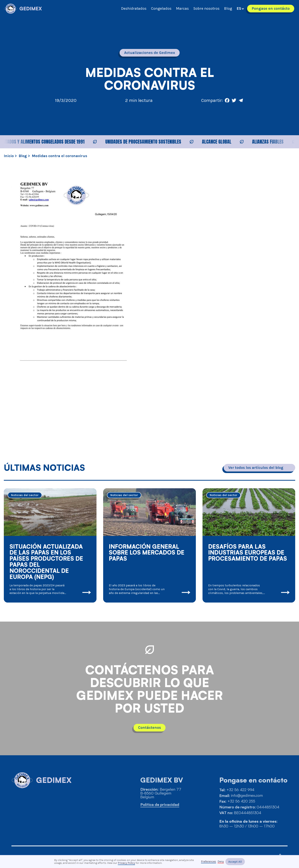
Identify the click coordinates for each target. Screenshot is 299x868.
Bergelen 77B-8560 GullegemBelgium (161, 793)
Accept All (235, 862)
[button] (240, 9)
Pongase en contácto (271, 8)
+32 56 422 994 (240, 790)
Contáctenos (149, 728)
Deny (221, 862)
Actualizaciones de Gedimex (150, 53)
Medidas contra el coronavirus (59, 156)
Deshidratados (134, 8)
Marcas (182, 8)
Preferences (209, 862)
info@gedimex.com (247, 795)
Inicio (9, 156)
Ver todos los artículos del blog (256, 468)
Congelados (161, 8)
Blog (228, 8)
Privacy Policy (126, 863)
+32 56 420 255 (241, 801)
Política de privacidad (160, 805)
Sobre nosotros (206, 8)
